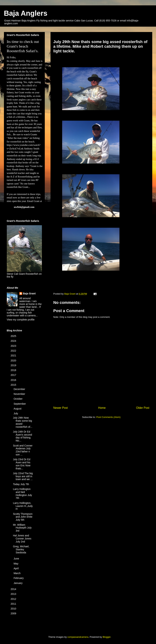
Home (102, 408)
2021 (14, 356)
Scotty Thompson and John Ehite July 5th (23, 517)
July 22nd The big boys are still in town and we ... (23, 476)
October (18, 399)
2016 (14, 380)
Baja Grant (29, 293)
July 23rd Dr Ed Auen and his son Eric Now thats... (22, 464)
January (18, 583)
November (20, 394)
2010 (14, 609)
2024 (14, 341)
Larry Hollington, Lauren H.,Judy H (23, 506)
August (18, 409)
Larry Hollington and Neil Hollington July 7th (22, 494)
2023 (14, 346)
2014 (14, 589)
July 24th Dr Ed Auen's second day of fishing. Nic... (22, 436)
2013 (14, 594)
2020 (14, 361)
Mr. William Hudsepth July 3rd (22, 528)
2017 (14, 375)
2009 (14, 613)
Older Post (143, 408)
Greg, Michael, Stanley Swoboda (21, 549)
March (17, 573)
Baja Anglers (26, 13)
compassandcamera (78, 637)
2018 (14, 370)
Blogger (107, 637)
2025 (14, 336)
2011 (14, 604)
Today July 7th (21, 484)
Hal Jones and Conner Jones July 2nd (22, 539)
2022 (14, 351)
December (20, 389)
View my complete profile (21, 320)
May (16, 564)
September (20, 404)
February (19, 578)
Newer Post (61, 408)
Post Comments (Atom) (108, 417)
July (16, 413)
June (17, 559)
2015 (14, 385)
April (16, 568)
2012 (14, 599)
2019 (14, 365)
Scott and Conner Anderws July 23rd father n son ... (23, 450)
